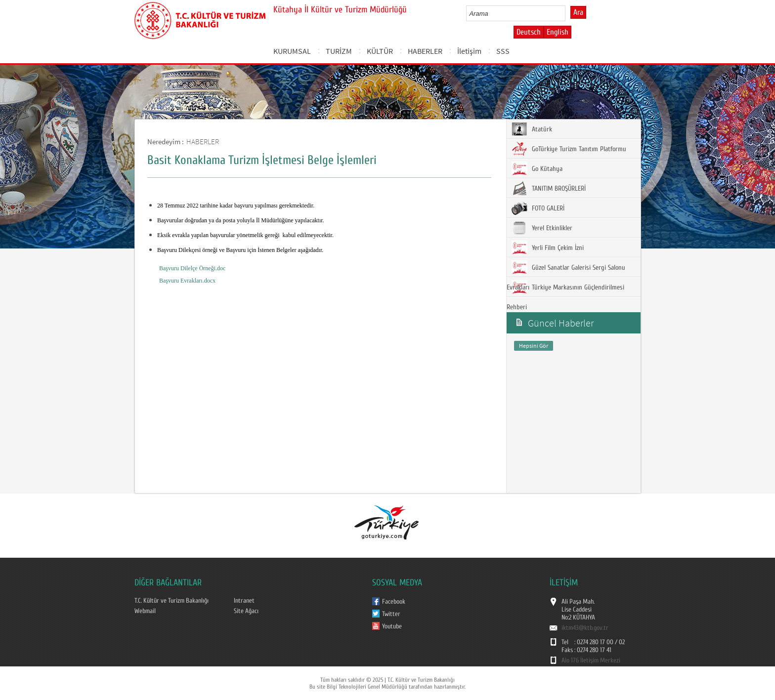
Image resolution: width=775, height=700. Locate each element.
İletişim (469, 51)
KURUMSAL (292, 51)
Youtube (392, 626)
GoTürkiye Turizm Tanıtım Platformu (569, 149)
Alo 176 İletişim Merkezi (591, 660)
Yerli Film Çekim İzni (548, 247)
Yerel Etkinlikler (542, 228)
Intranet (244, 601)
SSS (503, 51)
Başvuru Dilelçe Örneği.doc (192, 268)
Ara (578, 12)
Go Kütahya (537, 168)
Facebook (394, 602)
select (568, 13)
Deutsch (529, 32)
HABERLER (425, 51)
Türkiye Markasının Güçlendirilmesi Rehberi (565, 296)
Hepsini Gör (534, 346)
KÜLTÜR (380, 51)
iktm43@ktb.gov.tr (585, 628)
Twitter (391, 614)
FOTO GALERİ (538, 208)
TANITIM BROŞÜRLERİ (549, 188)
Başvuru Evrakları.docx (187, 281)
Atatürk (532, 129)
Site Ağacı (246, 611)
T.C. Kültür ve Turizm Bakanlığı (172, 601)
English (558, 32)
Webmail (145, 611)
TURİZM (339, 51)
